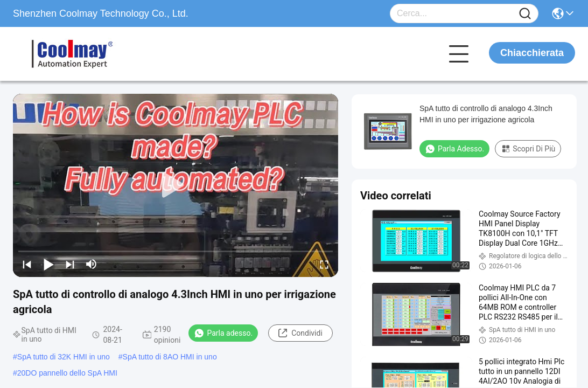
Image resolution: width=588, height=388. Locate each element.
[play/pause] (48, 264)
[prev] (27, 264)
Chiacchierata (532, 53)
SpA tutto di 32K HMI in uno (64, 357)
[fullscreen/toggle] (324, 264)
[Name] (525, 14)
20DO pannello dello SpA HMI (67, 373)
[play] (176, 185)
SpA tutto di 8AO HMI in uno (170, 357)
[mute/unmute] (92, 264)
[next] (70, 264)
